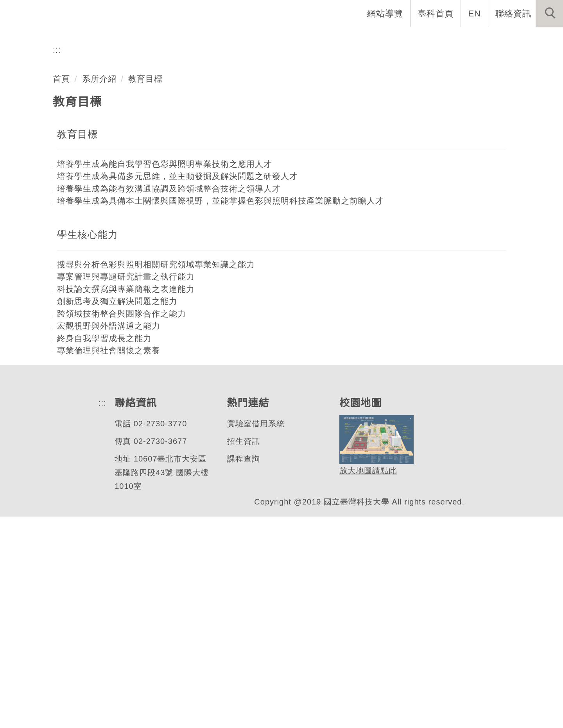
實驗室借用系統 (254, 635)
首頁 (61, 290)
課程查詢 (242, 670)
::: (57, 261)
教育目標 (146, 290)
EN (475, 13)
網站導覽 (386, 13)
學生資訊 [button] (427, 39)
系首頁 (220, 39)
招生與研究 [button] (372, 39)
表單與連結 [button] (482, 39)
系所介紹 (99, 290)
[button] (549, 14)
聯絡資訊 (513, 13)
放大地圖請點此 (366, 682)
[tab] (285, 211)
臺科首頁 (436, 13)
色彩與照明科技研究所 (105, 181)
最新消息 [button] (538, 39)
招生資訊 (242, 653)
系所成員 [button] (317, 39)
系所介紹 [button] (266, 39)
